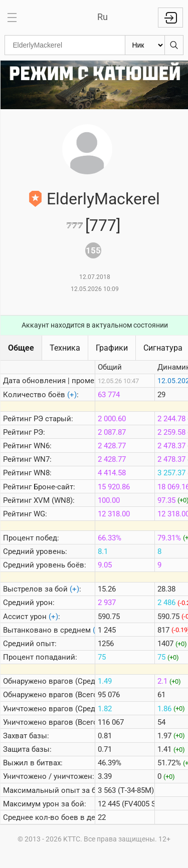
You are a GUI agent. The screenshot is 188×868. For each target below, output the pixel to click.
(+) (72, 395)
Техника (65, 348)
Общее (21, 348)
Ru (103, 17)
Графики (112, 348)
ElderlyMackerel (103, 199)
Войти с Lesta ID (170, 18)
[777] (103, 225)
